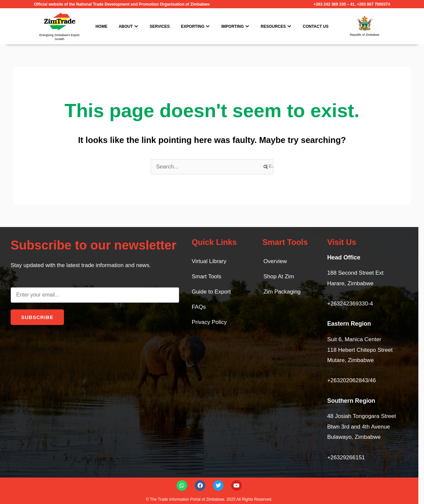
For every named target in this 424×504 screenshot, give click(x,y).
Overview (275, 261)
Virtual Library (209, 261)
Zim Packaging (282, 292)
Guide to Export (211, 292)
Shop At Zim (279, 276)
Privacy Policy (209, 322)
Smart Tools (207, 276)
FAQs (199, 307)
